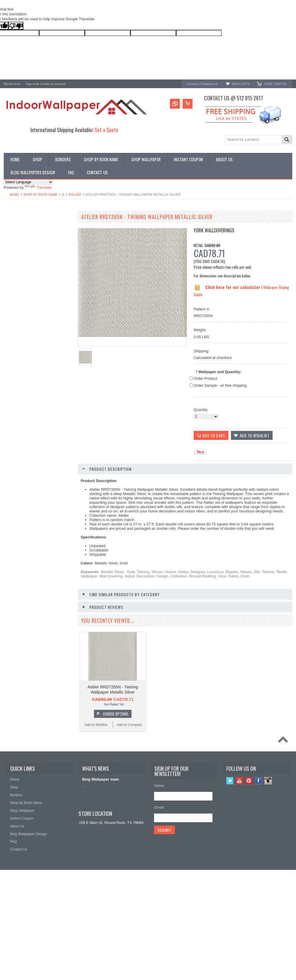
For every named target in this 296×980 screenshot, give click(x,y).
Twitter (230, 863)
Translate (38, 187)
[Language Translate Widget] (28, 182)
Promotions (13, 239)
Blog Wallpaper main (101, 862)
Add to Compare (56, 412)
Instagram (268, 863)
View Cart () (275, 84)
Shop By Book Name (40, 194)
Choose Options (41, 401)
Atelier (75, 194)
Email (159, 890)
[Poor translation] (16, 26)
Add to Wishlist (21, 412)
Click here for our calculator (233, 287)
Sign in (30, 84)
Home (14, 194)
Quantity (201, 410)
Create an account (53, 84)
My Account (12, 84)
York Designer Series (21, 235)
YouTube (239, 863)
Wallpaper (12, 230)
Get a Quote (106, 130)
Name (159, 868)
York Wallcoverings (214, 230)
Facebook (259, 863)
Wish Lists (240, 84)
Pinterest (249, 863)
